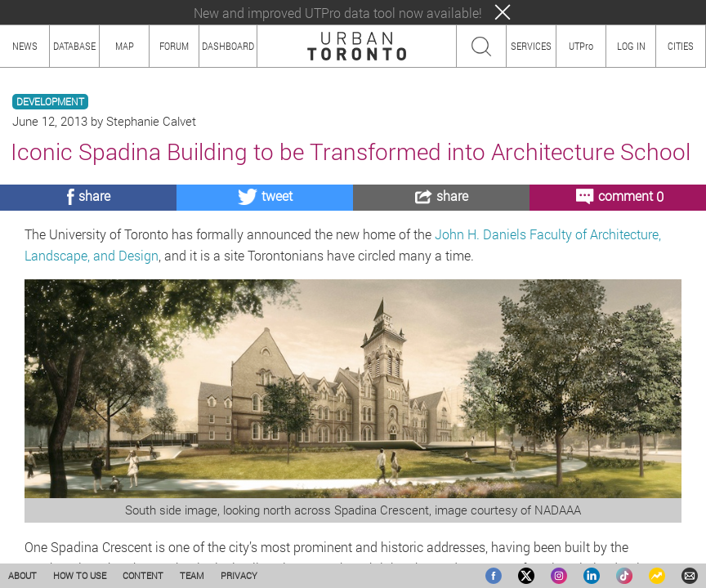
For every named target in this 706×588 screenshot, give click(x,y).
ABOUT (22, 575)
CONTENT (143, 575)
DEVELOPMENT (50, 102)
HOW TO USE (80, 575)
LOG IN (631, 46)
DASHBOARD (228, 46)
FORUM (174, 46)
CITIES (681, 46)
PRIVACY (239, 575)
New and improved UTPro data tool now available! (338, 13)
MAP (125, 46)
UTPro (581, 46)
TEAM (192, 575)
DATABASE (74, 46)
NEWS (25, 46)
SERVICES (531, 46)
